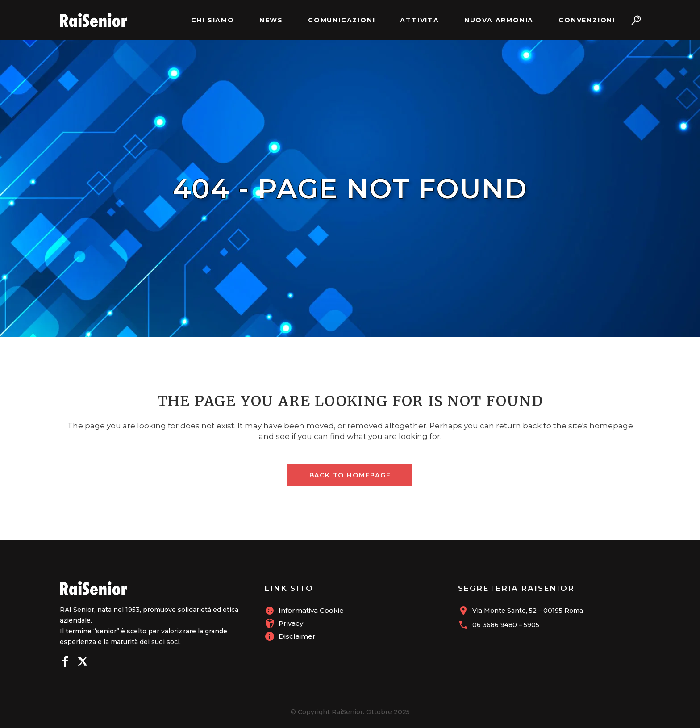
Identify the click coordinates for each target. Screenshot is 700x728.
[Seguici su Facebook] (65, 663)
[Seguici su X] (83, 663)
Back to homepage (350, 475)
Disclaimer (297, 636)
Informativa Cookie (311, 610)
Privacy (291, 623)
